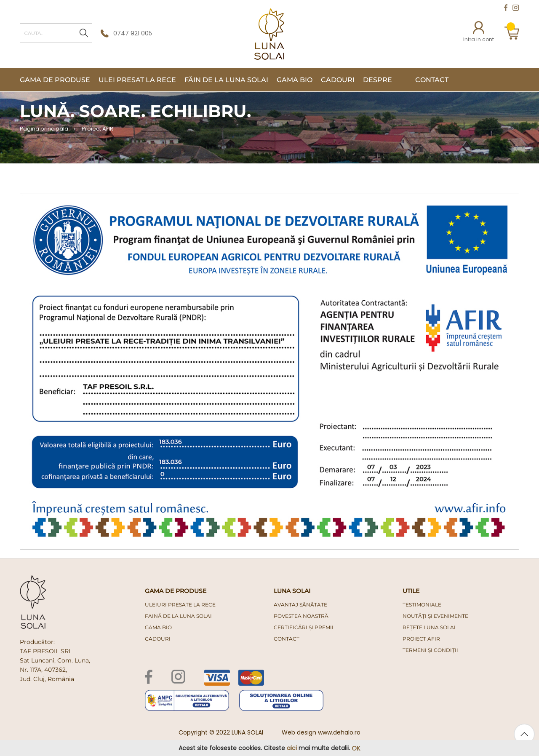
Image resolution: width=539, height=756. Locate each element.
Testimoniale (422, 605)
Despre (378, 80)
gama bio (158, 627)
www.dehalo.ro (339, 732)
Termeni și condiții (430, 650)
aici (292, 748)
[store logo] (269, 34)
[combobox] (56, 33)
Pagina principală (45, 129)
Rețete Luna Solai (429, 627)
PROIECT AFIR (421, 639)
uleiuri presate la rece (180, 605)
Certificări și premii (304, 627)
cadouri (158, 639)
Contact (432, 80)
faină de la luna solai (178, 616)
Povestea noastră (301, 616)
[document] (269, 748)
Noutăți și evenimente (435, 616)
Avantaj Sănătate (300, 605)
